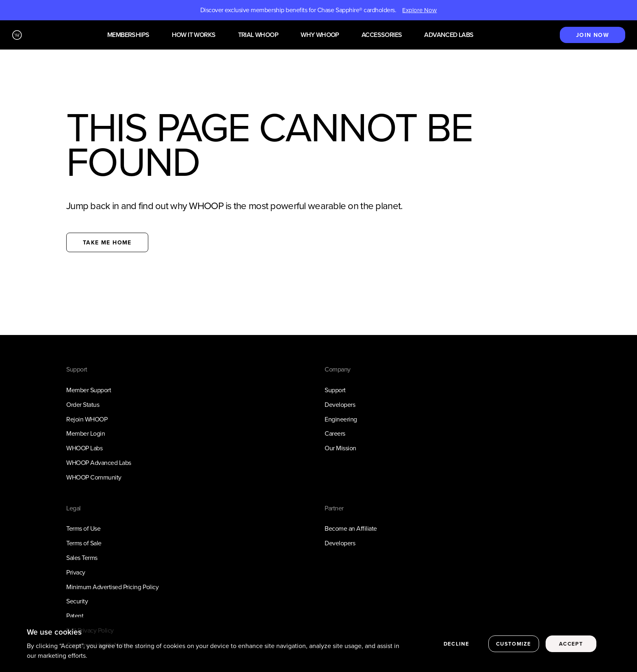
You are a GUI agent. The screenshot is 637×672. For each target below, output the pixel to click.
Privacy (76, 572)
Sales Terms (82, 558)
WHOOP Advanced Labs (99, 463)
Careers (335, 433)
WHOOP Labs (84, 448)
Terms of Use (83, 528)
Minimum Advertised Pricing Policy (112, 587)
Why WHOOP (320, 35)
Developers (340, 405)
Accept (571, 644)
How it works (194, 35)
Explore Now (419, 10)
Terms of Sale (84, 543)
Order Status (83, 405)
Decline (456, 644)
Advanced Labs (449, 35)
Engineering (341, 419)
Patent (75, 616)
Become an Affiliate (351, 528)
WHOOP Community (94, 477)
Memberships (128, 35)
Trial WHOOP (258, 35)
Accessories (382, 35)
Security (77, 601)
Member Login (86, 433)
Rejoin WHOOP (87, 419)
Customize (514, 644)
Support (335, 390)
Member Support (89, 390)
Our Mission (340, 448)
